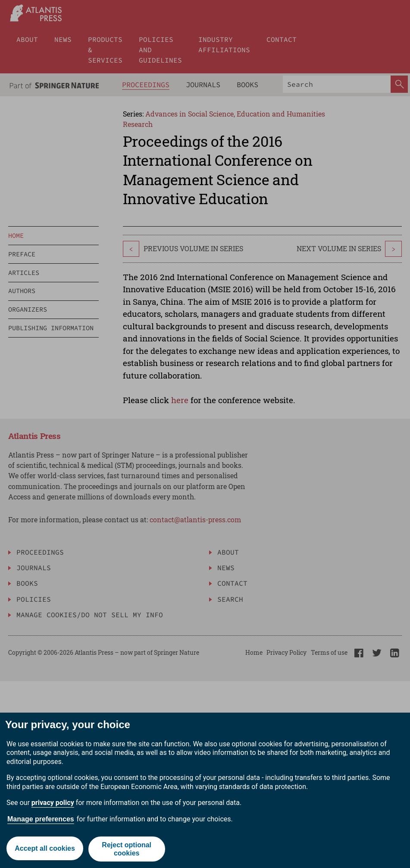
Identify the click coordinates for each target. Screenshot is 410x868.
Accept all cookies (44, 849)
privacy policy (53, 803)
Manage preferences (41, 819)
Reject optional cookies (127, 849)
